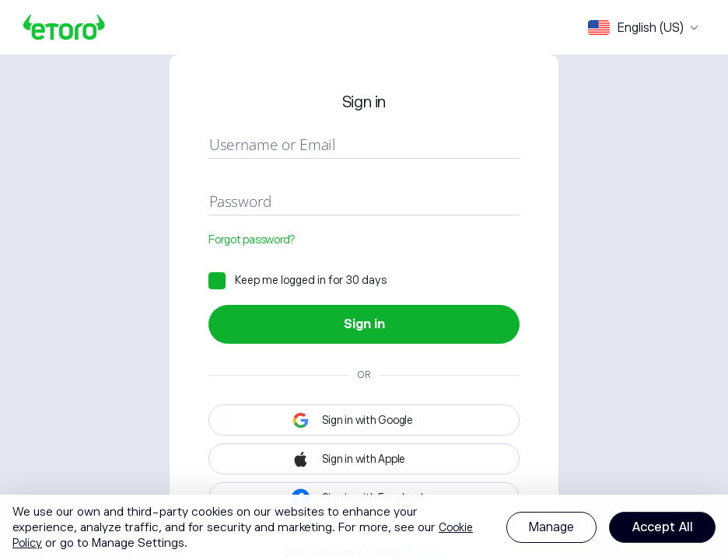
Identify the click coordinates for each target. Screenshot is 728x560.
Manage (551, 527)
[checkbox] (297, 280)
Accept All (662, 527)
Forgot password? (252, 240)
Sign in (364, 324)
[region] (364, 527)
